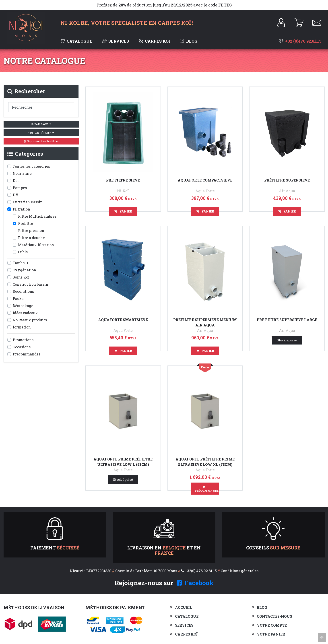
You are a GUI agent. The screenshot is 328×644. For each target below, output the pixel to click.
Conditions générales (240, 571)
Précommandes (27, 354)
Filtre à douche (31, 238)
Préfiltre (26, 223)
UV (16, 195)
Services (116, 41)
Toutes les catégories (31, 166)
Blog (189, 41)
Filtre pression (31, 230)
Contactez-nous (274, 616)
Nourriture (22, 173)
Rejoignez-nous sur (164, 583)
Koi (16, 181)
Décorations (23, 291)
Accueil (184, 607)
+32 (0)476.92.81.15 (300, 41)
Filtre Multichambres (37, 216)
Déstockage (23, 306)
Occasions (22, 347)
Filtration (21, 209)
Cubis (23, 252)
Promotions (23, 340)
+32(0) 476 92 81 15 (201, 571)
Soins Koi (21, 277)
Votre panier (271, 634)
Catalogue (77, 41)
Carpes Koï (155, 41)
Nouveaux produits (30, 320)
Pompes (20, 188)
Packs (18, 298)
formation (22, 327)
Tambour (21, 263)
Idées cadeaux (25, 313)
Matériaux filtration (36, 245)
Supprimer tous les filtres (41, 141)
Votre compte (272, 625)
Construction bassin (30, 284)
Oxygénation (24, 270)
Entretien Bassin (28, 202)
